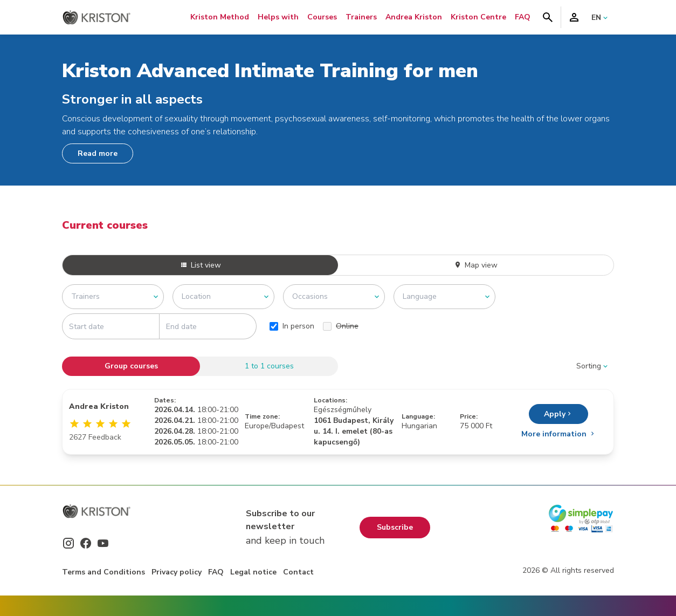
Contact (298, 572)
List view (201, 265)
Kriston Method (220, 17)
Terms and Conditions (104, 572)
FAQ (523, 17)
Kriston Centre (478, 17)
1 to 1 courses (269, 366)
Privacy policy (177, 572)
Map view (476, 265)
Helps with (278, 17)
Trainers (361, 17)
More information (559, 434)
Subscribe (395, 527)
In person (292, 326)
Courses (322, 17)
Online (341, 326)
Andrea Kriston (414, 17)
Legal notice (253, 572)
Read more (98, 153)
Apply (558, 414)
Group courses (131, 366)
